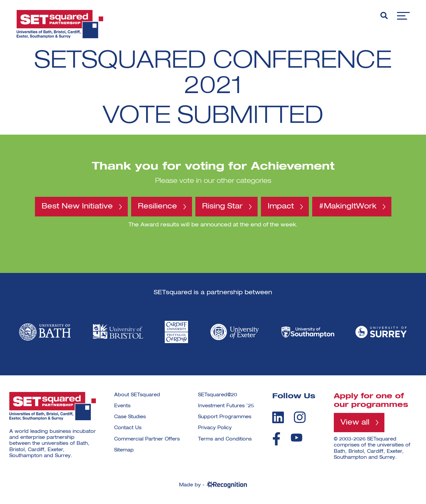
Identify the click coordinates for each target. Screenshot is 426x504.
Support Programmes (225, 417)
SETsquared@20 (217, 395)
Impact (281, 206)
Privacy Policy (215, 428)
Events (122, 406)
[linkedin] (278, 417)
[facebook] (276, 439)
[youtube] (297, 438)
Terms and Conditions (225, 439)
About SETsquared (137, 395)
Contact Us (128, 428)
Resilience (157, 206)
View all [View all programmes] (355, 423)
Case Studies (130, 417)
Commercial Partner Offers (147, 439)
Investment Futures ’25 (226, 406)
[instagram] (300, 417)
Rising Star (222, 206)
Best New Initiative (77, 206)
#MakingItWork (348, 206)
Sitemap (124, 450)
